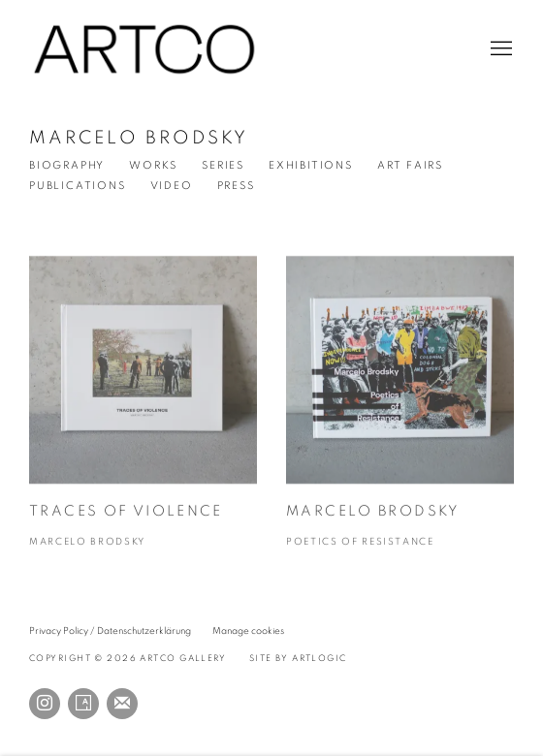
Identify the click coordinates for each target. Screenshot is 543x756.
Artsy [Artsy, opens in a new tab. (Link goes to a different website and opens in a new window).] (83, 704)
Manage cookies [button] (248, 631)
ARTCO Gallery (145, 49)
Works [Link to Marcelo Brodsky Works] (153, 165)
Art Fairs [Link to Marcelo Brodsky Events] (410, 165)
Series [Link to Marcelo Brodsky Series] (223, 165)
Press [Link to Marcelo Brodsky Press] (236, 186)
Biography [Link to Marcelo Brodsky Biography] (67, 165)
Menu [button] (499, 49)
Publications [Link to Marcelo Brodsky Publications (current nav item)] (78, 186)
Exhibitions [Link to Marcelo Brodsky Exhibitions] (311, 165)
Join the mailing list (122, 704)
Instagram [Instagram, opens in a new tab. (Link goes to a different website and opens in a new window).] (45, 704)
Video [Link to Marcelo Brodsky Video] (172, 186)
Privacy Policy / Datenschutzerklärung (110, 631)
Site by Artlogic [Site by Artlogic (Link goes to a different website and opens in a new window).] (298, 659)
